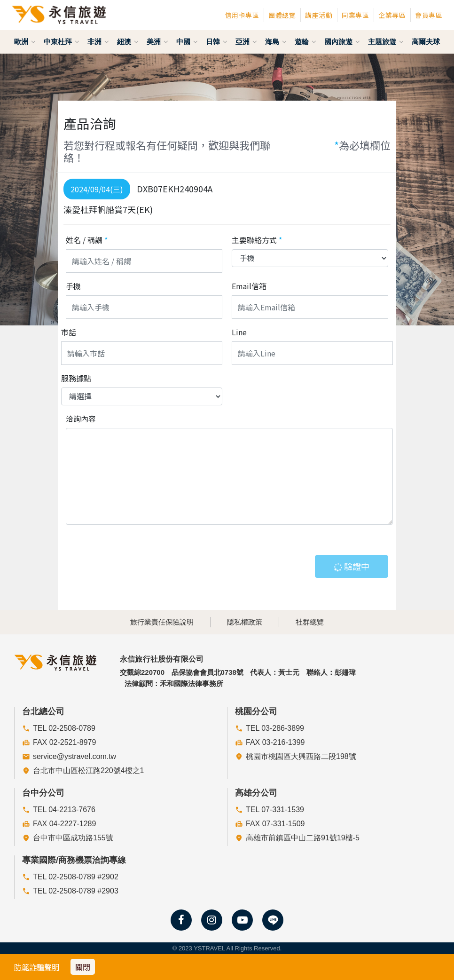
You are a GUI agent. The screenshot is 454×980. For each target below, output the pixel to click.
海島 (276, 42)
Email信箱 (249, 286)
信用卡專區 (242, 15)
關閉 (83, 967)
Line (239, 332)
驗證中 (351, 566)
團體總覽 (282, 15)
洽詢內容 (81, 419)
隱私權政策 (245, 622)
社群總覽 (310, 622)
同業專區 (355, 15)
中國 (187, 42)
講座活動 (319, 15)
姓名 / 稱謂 (87, 240)
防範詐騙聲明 (37, 967)
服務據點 (76, 378)
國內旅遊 (342, 42)
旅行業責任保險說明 (162, 622)
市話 (69, 332)
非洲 (98, 42)
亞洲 (246, 42)
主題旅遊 (386, 42)
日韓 (217, 42)
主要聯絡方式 (257, 240)
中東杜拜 (62, 42)
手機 (73, 286)
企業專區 (392, 15)
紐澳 (128, 42)
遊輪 (305, 42)
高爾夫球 (426, 42)
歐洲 (25, 42)
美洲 (157, 42)
